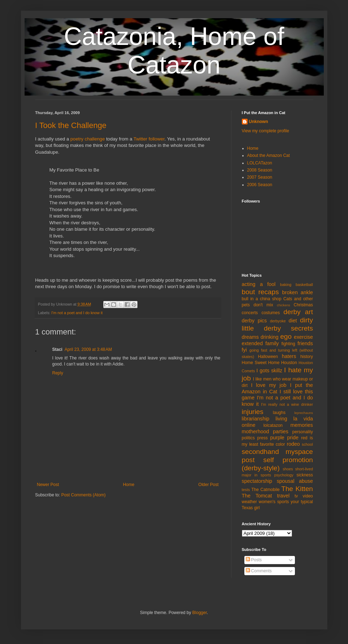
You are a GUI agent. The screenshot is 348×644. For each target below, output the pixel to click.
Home (129, 485)
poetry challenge (87, 139)
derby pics (254, 321)
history (307, 357)
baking (286, 285)
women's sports (274, 502)
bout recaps (260, 292)
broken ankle (297, 292)
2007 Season (260, 177)
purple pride (284, 438)
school (307, 444)
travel (283, 496)
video (308, 496)
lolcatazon (273, 425)
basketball (304, 285)
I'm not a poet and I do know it (77, 313)
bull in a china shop (262, 299)
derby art (298, 312)
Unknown (259, 122)
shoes (288, 469)
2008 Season (260, 170)
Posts (254, 560)
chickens (283, 305)
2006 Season (260, 185)
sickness (305, 475)
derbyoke (278, 321)
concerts (250, 313)
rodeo (293, 444)
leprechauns (303, 413)
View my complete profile (266, 131)
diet (293, 321)
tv (296, 496)
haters (289, 356)
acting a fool (259, 284)
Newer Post (48, 485)
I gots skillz (269, 370)
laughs (279, 413)
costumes (271, 313)
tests (246, 490)
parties (281, 431)
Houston (289, 363)
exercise (303, 337)
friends (305, 343)
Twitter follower (149, 139)
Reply (58, 373)
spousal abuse (295, 481)
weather (250, 502)
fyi (244, 350)
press (262, 438)
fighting (288, 344)
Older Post (209, 485)
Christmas (303, 305)
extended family (260, 343)
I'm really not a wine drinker (287, 404)
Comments (259, 571)
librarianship (256, 419)
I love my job (269, 385)
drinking (269, 337)
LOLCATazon (260, 163)
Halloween (268, 357)
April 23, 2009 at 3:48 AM (88, 349)
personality (302, 432)
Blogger (200, 613)
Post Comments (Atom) (84, 495)
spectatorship (257, 481)
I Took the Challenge (71, 125)
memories (302, 425)
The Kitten (297, 489)
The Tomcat (257, 496)
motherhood (256, 431)
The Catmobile (266, 490)
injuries (253, 412)
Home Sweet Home (261, 363)
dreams (250, 337)
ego (286, 336)
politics (248, 438)
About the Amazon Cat (269, 155)
